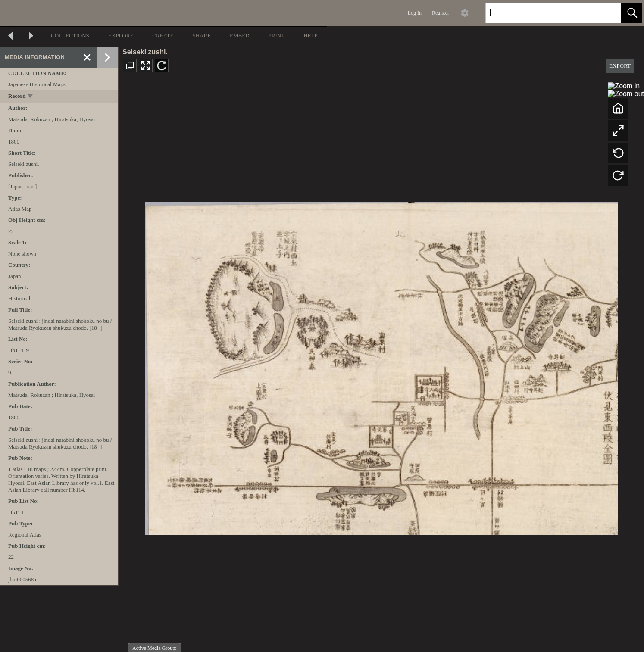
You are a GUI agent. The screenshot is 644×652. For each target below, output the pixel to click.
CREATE (163, 36)
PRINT (277, 36)
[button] (631, 13)
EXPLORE (121, 36)
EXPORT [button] (620, 66)
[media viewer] (381, 366)
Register (441, 13)
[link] (608, 13)
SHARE (202, 36)
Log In (415, 13)
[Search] (543, 13)
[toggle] (31, 97)
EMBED (240, 36)
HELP (311, 36)
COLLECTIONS (70, 36)
